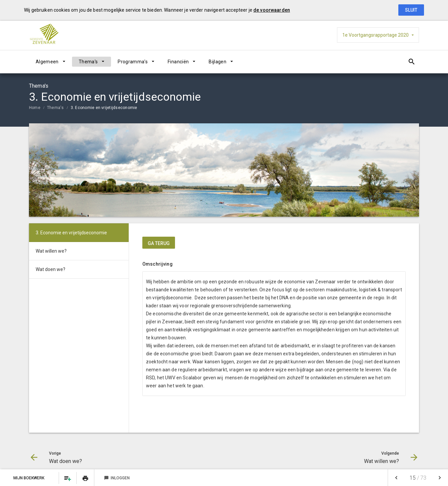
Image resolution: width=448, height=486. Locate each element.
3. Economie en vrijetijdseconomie (104, 108)
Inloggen (117, 478)
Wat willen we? (51, 251)
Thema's (88, 62)
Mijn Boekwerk (29, 478)
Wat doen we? (50, 269)
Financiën (178, 62)
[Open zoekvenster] (411, 62)
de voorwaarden (272, 10)
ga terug (159, 243)
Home (35, 108)
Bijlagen (217, 62)
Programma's (133, 62)
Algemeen (47, 62)
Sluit (411, 10)
